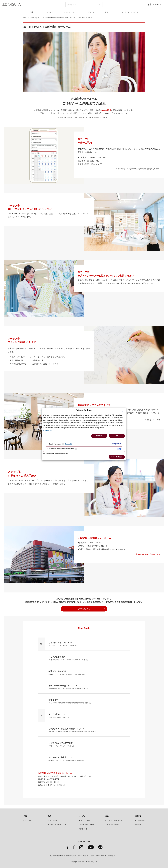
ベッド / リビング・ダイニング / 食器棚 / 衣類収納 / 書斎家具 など (66, 758)
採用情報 (138, 825)
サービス (88, 12)
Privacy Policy (48, 430)
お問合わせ (83, 829)
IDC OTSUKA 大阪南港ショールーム (52, 18)
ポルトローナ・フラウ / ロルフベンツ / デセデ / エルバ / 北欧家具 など (68, 672)
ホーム (26, 18)
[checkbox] (119, 449)
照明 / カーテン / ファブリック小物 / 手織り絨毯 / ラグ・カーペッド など (68, 687)
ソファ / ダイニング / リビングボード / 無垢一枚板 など (64, 644)
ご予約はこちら (84, 609)
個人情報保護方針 (56, 856)
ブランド (50, 12)
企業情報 (138, 816)
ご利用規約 (111, 856)
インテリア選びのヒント (115, 820)
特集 (107, 816)
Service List (68, 444)
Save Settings (117, 457)
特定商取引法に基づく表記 (76, 856)
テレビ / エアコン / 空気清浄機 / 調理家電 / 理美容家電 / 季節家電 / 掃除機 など (70, 701)
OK (117, 436)
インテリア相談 (85, 820)
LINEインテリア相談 (87, 825)
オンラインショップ (129, 12)
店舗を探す (34, 18)
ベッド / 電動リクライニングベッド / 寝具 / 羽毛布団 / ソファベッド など (68, 658)
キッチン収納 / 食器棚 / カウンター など (59, 715)
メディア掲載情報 (112, 825)
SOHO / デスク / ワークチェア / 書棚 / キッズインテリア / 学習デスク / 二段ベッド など (72, 730)
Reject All (99, 436)
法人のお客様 (140, 820)
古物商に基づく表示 (97, 856)
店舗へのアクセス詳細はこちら (148, 554)
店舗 (107, 12)
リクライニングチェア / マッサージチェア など (61, 744)
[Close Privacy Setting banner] (123, 411)
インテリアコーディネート (58, 825)
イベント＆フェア (30, 820)
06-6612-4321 (93, 161)
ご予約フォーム (84, 149)
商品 (32, 12)
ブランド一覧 (53, 820)
